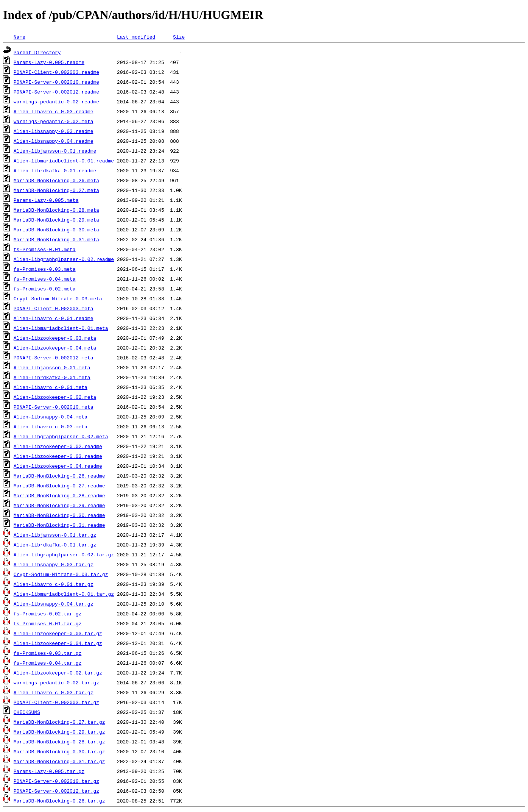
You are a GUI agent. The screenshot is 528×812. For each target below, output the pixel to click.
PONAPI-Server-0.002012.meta (54, 358)
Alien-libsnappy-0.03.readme (54, 131)
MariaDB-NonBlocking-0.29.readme (59, 505)
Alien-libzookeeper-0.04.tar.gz (58, 643)
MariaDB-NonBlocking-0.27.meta (56, 190)
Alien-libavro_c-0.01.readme (54, 318)
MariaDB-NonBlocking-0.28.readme (59, 495)
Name (19, 37)
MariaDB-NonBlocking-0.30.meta (56, 230)
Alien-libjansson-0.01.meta (52, 367)
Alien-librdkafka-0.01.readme (55, 170)
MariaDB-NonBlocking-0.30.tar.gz (59, 751)
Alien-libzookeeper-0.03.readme (58, 456)
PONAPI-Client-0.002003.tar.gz (56, 702)
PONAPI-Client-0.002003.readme (56, 72)
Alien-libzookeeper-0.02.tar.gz (58, 673)
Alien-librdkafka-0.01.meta (52, 377)
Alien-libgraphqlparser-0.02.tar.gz (64, 554)
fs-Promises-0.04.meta (45, 279)
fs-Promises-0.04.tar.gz (48, 663)
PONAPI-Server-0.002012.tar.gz (56, 791)
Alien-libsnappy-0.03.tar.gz (54, 564)
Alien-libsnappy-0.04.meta (51, 417)
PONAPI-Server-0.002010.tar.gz (56, 781)
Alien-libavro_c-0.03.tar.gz (54, 692)
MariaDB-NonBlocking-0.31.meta (56, 239)
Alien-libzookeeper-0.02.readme (58, 446)
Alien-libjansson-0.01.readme (55, 151)
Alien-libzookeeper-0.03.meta (55, 338)
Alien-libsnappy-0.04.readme (54, 141)
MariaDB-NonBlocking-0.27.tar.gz (59, 722)
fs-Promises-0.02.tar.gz (48, 614)
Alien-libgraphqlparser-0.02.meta (61, 436)
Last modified (136, 37)
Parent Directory (37, 52)
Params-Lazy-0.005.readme (49, 62)
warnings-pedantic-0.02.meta (54, 121)
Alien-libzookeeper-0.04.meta (55, 348)
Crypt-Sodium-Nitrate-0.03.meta (58, 298)
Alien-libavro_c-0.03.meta (51, 426)
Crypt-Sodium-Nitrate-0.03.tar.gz (61, 574)
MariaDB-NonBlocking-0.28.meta (56, 210)
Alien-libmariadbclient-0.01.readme (64, 161)
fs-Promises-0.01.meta (45, 249)
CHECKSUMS (27, 712)
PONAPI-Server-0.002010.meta (54, 407)
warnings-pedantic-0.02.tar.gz (56, 682)
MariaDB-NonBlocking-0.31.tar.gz (59, 761)
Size (179, 37)
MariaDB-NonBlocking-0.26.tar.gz (59, 801)
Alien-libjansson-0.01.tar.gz (55, 535)
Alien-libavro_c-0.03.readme (54, 111)
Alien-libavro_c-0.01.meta (51, 387)
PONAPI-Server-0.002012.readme (56, 92)
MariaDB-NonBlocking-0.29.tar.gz (59, 732)
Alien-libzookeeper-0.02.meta (55, 397)
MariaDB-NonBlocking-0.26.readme (59, 476)
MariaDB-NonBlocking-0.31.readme (59, 525)
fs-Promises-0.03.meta (45, 269)
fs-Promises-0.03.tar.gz (48, 653)
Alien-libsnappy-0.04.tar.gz (54, 604)
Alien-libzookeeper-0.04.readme (58, 466)
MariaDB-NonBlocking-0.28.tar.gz (59, 742)
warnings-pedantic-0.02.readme (56, 101)
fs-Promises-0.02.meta (45, 289)
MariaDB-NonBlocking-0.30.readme (59, 515)
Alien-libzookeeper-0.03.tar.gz (58, 633)
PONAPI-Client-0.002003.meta (54, 308)
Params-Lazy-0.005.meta (46, 200)
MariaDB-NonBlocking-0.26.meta (56, 180)
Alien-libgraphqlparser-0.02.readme (64, 259)
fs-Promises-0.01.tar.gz (48, 623)
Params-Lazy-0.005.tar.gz (49, 771)
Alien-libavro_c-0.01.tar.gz (54, 584)
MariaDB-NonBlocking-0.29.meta (56, 220)
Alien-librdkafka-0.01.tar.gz (55, 545)
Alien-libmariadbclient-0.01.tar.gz (64, 594)
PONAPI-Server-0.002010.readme (56, 82)
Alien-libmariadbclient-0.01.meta (61, 328)
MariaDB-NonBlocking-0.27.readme (59, 486)
